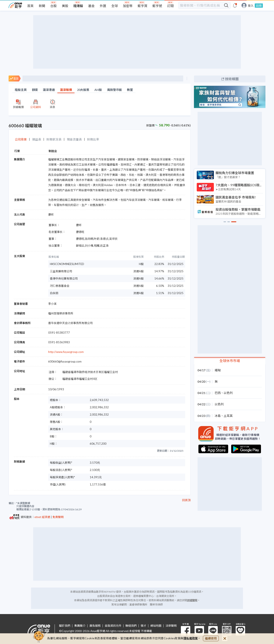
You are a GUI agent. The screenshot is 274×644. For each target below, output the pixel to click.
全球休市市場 (230, 361)
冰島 (218, 416)
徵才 (143, 626)
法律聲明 (171, 626)
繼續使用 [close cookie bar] (211, 638)
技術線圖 (232, 79)
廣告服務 (95, 626)
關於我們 (65, 626)
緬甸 (218, 370)
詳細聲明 (192, 600)
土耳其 (228, 416)
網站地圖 (156, 626)
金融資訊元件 (113, 626)
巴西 (218, 393)
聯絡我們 (131, 626)
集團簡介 (80, 626)
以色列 (228, 393)
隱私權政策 (191, 638)
